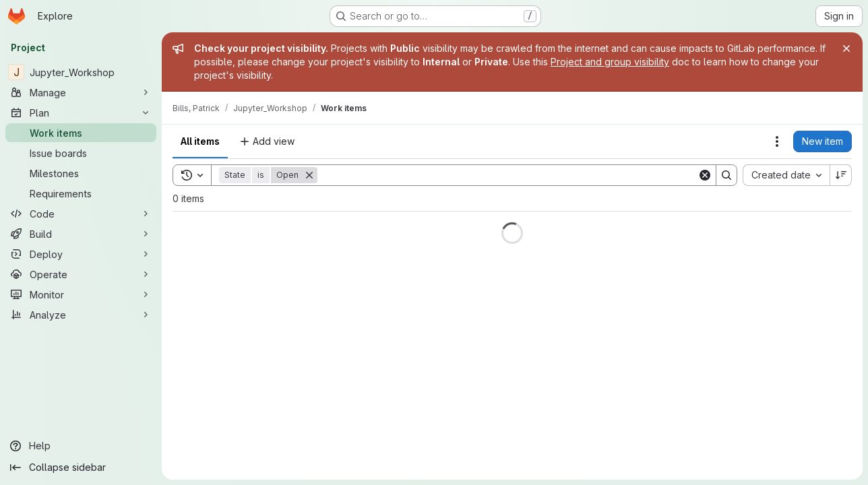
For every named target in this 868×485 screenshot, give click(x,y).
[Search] (507, 175)
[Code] (81, 214)
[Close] (846, 48)
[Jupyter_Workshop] (81, 72)
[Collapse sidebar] (81, 467)
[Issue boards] (81, 153)
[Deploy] (81, 254)
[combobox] (786, 175)
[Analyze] (81, 315)
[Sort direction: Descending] (841, 175)
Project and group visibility (610, 62)
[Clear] (705, 175)
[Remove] (309, 175)
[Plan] (81, 112)
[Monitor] (81, 294)
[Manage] (81, 92)
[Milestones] (81, 173)
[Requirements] (81, 193)
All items (200, 141)
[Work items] (81, 133)
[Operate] (81, 274)
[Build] (81, 234)
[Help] (81, 446)
